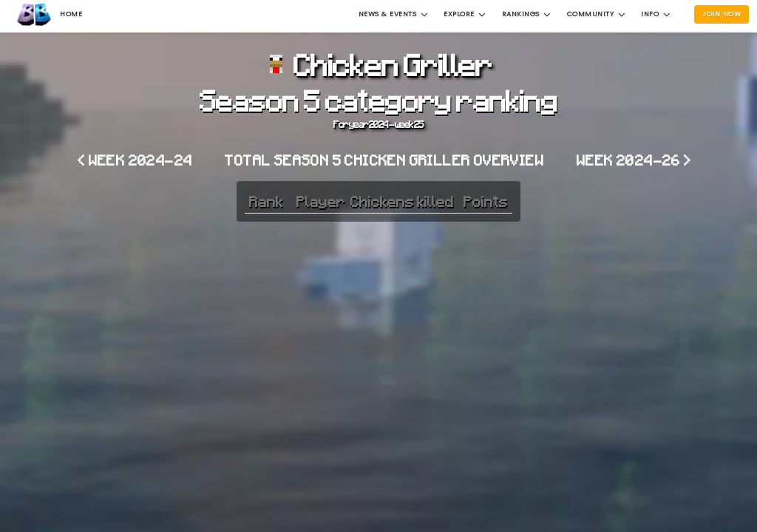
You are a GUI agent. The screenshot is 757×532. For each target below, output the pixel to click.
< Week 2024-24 (135, 160)
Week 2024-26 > (634, 160)
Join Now (722, 14)
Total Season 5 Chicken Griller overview (384, 160)
